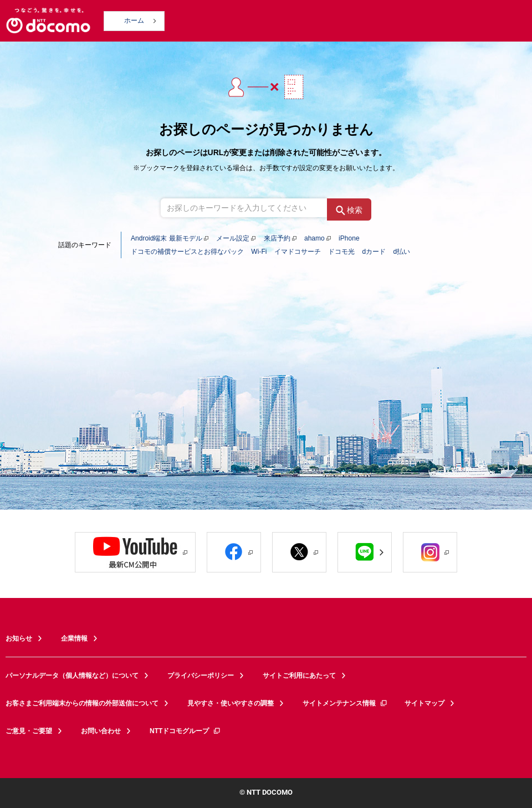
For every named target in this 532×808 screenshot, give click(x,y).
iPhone (349, 238)
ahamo (314, 238)
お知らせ (19, 638)
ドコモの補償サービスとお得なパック (187, 252)
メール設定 (233, 238)
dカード (374, 252)
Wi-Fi (259, 252)
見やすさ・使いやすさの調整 (231, 703)
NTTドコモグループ (185, 731)
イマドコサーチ (298, 252)
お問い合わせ (101, 731)
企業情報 (74, 638)
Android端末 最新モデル (167, 238)
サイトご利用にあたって (299, 676)
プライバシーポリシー (201, 676)
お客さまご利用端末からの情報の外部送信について (82, 703)
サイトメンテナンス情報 (345, 703)
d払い (401, 252)
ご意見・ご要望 (29, 731)
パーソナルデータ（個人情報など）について (72, 676)
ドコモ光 (341, 252)
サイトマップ (424, 703)
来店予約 (277, 238)
